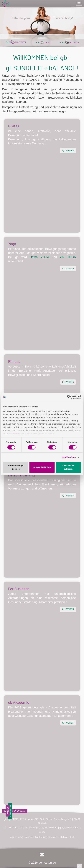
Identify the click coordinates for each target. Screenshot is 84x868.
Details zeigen (69, 457)
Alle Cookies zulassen (68, 467)
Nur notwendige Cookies (16, 467)
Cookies (16, 434)
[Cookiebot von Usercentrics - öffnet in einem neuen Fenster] (69, 397)
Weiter (68, 151)
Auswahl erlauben (42, 467)
